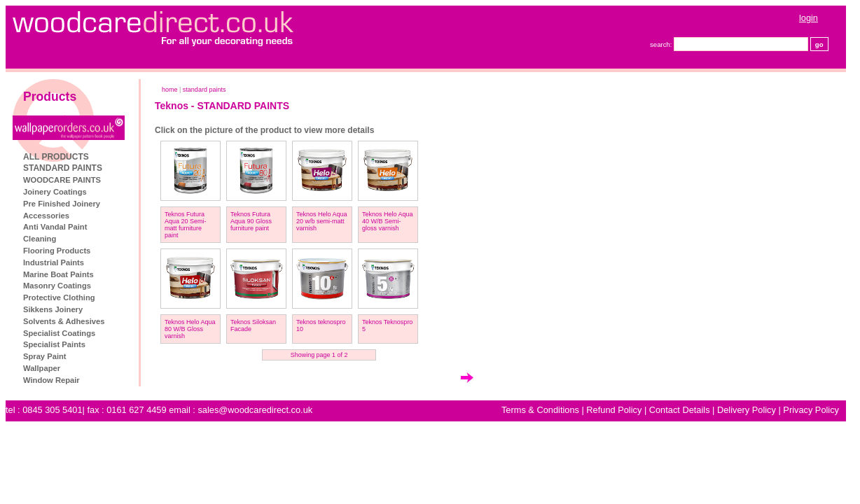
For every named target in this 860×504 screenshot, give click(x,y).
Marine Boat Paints (58, 274)
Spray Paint (45, 356)
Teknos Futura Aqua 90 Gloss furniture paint (251, 221)
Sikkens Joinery (53, 309)
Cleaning (40, 239)
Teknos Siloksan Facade (253, 325)
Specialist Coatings (59, 333)
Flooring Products (57, 251)
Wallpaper (42, 368)
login (809, 18)
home (170, 90)
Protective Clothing (59, 297)
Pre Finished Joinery (62, 204)
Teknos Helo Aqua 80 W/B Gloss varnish (190, 329)
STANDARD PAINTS (63, 168)
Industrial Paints (54, 262)
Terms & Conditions (540, 410)
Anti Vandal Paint (55, 227)
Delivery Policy (747, 410)
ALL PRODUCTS (56, 157)
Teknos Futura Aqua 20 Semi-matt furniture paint (186, 225)
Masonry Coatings (57, 286)
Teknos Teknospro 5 (387, 325)
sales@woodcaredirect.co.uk (255, 410)
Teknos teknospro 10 (321, 325)
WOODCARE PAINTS (62, 180)
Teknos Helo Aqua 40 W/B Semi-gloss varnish (388, 221)
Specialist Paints (54, 344)
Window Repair (51, 380)
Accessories (46, 216)
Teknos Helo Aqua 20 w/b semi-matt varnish (322, 221)
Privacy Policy (811, 410)
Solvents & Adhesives (64, 321)
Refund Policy (614, 410)
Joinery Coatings (55, 192)
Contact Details (680, 410)
